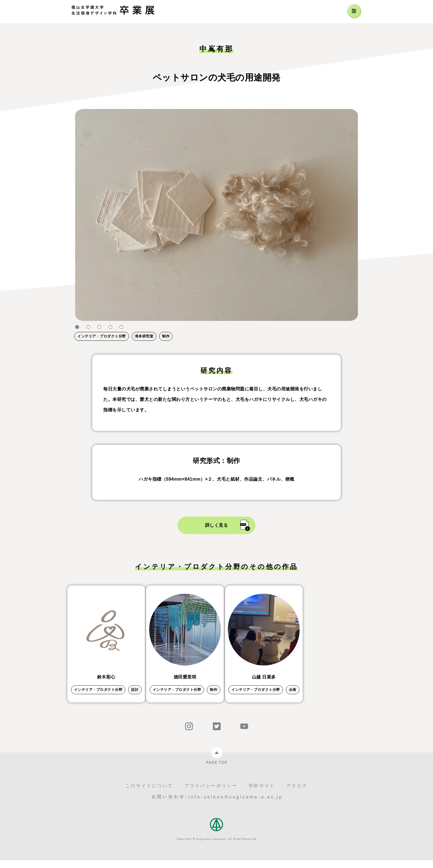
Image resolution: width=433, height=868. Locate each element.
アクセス (297, 793)
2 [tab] (88, 327)
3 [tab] (99, 327)
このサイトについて (149, 793)
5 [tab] (121, 327)
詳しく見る (217, 525)
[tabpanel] (216, 215)
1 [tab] (77, 327)
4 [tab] (110, 327)
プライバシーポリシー (211, 793)
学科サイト (262, 793)
